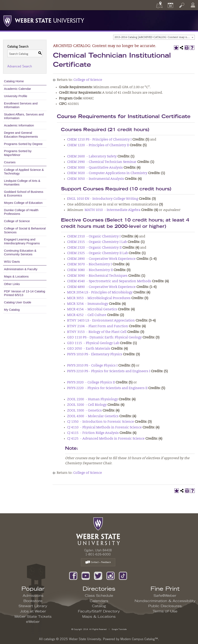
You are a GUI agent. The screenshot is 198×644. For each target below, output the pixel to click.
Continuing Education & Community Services (20, 252)
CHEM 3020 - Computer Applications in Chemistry (107, 173)
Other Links (12, 284)
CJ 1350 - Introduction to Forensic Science (101, 422)
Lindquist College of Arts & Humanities (22, 183)
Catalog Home (14, 81)
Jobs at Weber (33, 611)
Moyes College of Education (23, 203)
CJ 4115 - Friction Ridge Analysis (93, 433)
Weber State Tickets (33, 617)
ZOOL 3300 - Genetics (84, 411)
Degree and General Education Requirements (21, 134)
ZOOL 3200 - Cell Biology (87, 405)
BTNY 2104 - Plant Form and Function (98, 326)
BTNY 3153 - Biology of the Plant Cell (97, 332)
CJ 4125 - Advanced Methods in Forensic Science (106, 439)
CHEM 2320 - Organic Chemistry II (94, 248)
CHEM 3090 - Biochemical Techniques (97, 276)
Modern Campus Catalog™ (139, 639)
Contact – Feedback (98, 562)
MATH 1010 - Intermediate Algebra (112, 210)
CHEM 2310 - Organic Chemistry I (94, 237)
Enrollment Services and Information (21, 105)
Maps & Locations (16, 276)
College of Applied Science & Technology (24, 172)
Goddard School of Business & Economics (24, 194)
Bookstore (33, 601)
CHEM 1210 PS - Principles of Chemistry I (99, 140)
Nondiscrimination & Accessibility (165, 601)
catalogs (49, 639)
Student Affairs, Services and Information (24, 116)
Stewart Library (33, 606)
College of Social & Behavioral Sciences (25, 230)
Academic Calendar (18, 89)
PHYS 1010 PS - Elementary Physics (95, 354)
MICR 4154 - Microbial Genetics (92, 309)
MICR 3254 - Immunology (88, 304)
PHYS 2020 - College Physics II (91, 383)
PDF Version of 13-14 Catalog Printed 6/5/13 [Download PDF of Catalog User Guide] (25, 293)
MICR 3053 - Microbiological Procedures (99, 298)
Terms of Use (165, 611)
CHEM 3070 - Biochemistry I (89, 264)
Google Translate (119, 629)
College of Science (17, 221)
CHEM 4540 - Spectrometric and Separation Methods (109, 281)
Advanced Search (20, 66)
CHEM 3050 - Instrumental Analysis (96, 179)
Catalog (99, 606)
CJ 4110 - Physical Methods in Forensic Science (104, 428)
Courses (10, 162)
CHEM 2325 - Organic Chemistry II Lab (97, 253)
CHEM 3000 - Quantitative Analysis (95, 168)
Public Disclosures (165, 606)
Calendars (99, 601)
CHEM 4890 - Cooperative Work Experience (101, 287)
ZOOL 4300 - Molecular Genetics (93, 416)
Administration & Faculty (21, 269)
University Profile (16, 96)
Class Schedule (99, 596)
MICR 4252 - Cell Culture (87, 315)
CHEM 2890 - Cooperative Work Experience (101, 259)
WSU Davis (12, 262)
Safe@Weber (165, 596)
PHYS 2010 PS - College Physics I (92, 366)
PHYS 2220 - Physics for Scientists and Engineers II (107, 388)
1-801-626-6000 (98, 554)
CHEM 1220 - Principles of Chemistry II (98, 145)
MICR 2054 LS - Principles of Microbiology (100, 293)
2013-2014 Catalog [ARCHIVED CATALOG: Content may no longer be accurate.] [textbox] (154, 37)
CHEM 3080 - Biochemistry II (90, 270)
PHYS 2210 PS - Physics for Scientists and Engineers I (109, 371)
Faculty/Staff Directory (99, 611)
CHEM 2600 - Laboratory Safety (92, 157)
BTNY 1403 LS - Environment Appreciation (101, 321)
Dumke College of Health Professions (21, 212)
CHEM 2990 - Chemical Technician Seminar (102, 162)
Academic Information (19, 125)
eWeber (33, 622)
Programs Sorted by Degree (23, 144)
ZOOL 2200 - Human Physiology (92, 399)
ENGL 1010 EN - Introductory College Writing (103, 199)
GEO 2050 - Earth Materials (89, 349)
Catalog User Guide (18, 302)
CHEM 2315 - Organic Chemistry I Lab (97, 242)
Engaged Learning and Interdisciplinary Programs (22, 241)
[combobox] (154, 37)
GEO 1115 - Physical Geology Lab (93, 343)
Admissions (33, 596)
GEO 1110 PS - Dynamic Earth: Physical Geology (104, 338)
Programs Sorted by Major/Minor (18, 153)
